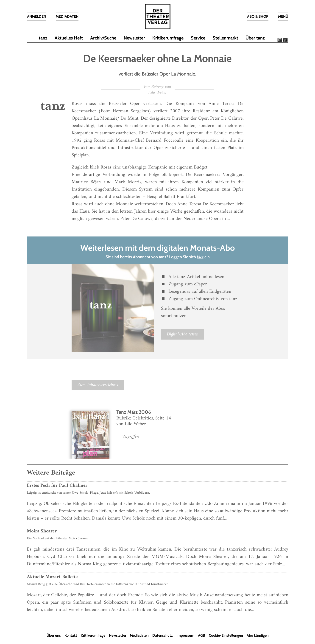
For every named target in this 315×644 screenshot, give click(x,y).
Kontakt (71, 635)
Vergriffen (130, 437)
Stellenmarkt (225, 38)
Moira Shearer (42, 531)
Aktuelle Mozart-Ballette (52, 577)
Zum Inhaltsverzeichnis (98, 385)
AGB (202, 635)
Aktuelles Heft (69, 38)
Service (198, 38)
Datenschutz (163, 635)
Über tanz (255, 38)
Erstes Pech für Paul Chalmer (57, 485)
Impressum (185, 635)
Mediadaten (139, 635)
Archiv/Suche (103, 38)
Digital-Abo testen (183, 334)
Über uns (54, 635)
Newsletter (134, 38)
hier (200, 257)
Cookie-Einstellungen (226, 635)
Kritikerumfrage (168, 38)
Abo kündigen (258, 635)
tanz (43, 38)
